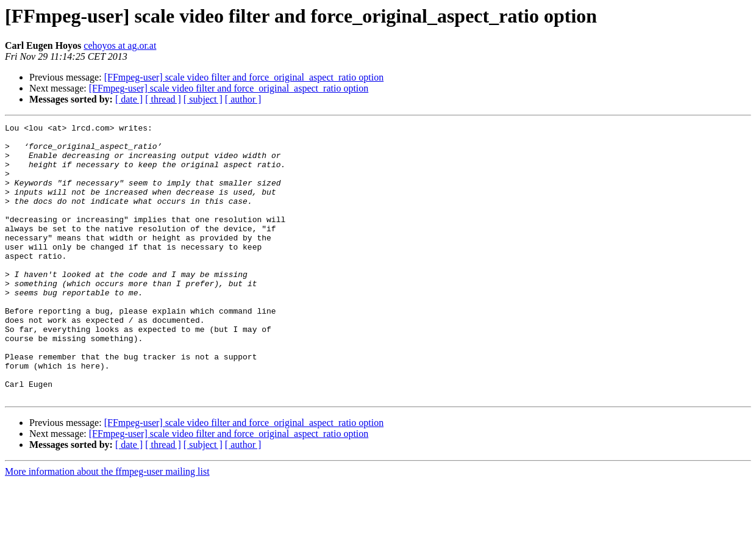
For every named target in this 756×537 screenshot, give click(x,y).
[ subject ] (203, 99)
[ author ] (243, 99)
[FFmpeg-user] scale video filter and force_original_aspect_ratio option (244, 77)
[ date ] (129, 99)
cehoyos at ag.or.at (120, 45)
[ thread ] (163, 99)
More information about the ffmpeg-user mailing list (107, 526)
